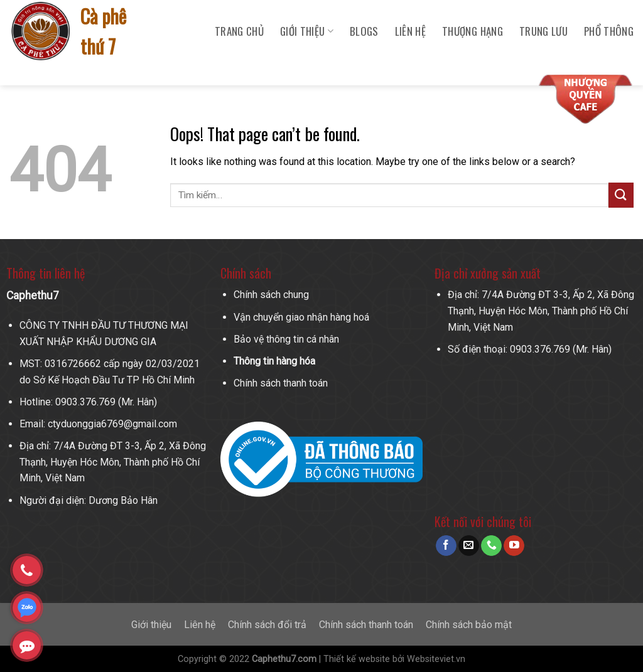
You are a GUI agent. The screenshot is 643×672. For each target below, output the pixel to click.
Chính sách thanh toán (281, 383)
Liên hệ (410, 31)
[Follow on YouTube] (514, 546)
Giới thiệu (151, 625)
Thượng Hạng (473, 31)
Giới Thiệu (307, 31)
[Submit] (621, 195)
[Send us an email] (469, 546)
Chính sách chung (271, 295)
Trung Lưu (543, 31)
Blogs (364, 31)
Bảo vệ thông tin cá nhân (286, 339)
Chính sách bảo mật (469, 625)
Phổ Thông (609, 31)
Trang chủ (239, 31)
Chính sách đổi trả (267, 625)
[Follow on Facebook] (446, 546)
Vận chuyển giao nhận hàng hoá (301, 317)
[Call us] (491, 546)
